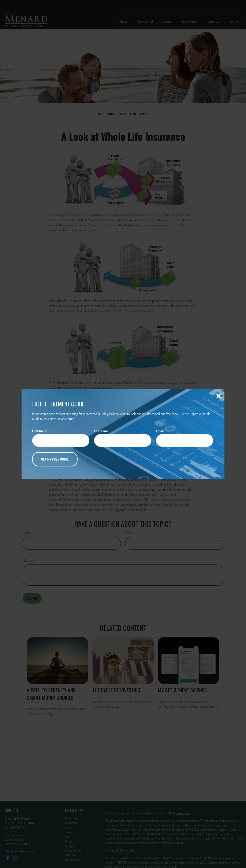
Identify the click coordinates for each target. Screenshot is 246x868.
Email (160, 431)
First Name (40, 431)
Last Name (101, 431)
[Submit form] (55, 459)
